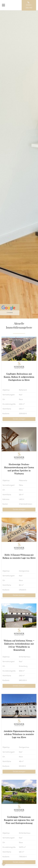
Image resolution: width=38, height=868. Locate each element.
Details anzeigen (19, 419)
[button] (4, 864)
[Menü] (3, 5)
